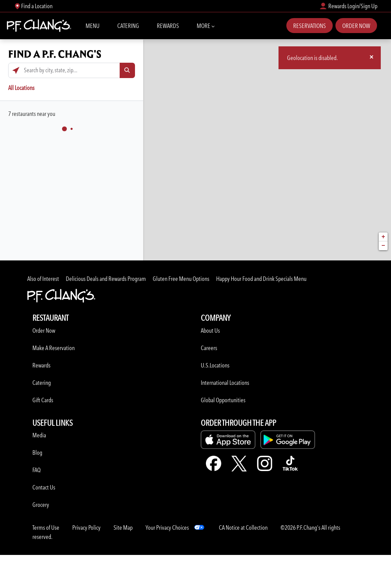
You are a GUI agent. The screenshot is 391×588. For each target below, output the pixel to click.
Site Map (123, 527)
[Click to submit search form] (127, 70)
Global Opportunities (223, 400)
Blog (37, 453)
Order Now (356, 26)
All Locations (21, 88)
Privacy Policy (86, 527)
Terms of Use (46, 527)
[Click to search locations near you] (16, 70)
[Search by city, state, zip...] (72, 70)
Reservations (310, 26)
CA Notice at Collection (243, 527)
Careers (209, 348)
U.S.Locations (215, 365)
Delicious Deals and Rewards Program (106, 279)
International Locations (225, 383)
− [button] (383, 246)
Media (39, 435)
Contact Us (44, 487)
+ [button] (383, 237)
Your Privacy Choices (167, 527)
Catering (128, 26)
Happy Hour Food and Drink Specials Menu (261, 279)
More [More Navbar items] (205, 25)
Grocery (41, 505)
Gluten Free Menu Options (181, 279)
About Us (210, 330)
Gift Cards (43, 400)
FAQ (36, 470)
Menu (93, 26)
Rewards (168, 26)
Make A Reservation (54, 348)
